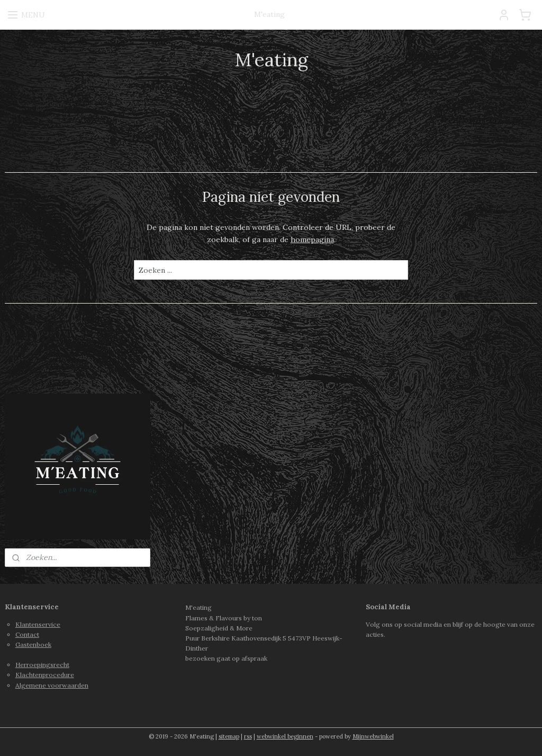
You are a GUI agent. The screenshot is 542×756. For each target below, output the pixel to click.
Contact (27, 634)
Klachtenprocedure (45, 675)
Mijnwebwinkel (373, 736)
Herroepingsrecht (42, 665)
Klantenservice (38, 624)
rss (248, 736)
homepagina (312, 239)
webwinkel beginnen (285, 736)
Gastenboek (33, 644)
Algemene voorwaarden (52, 685)
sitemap (229, 736)
